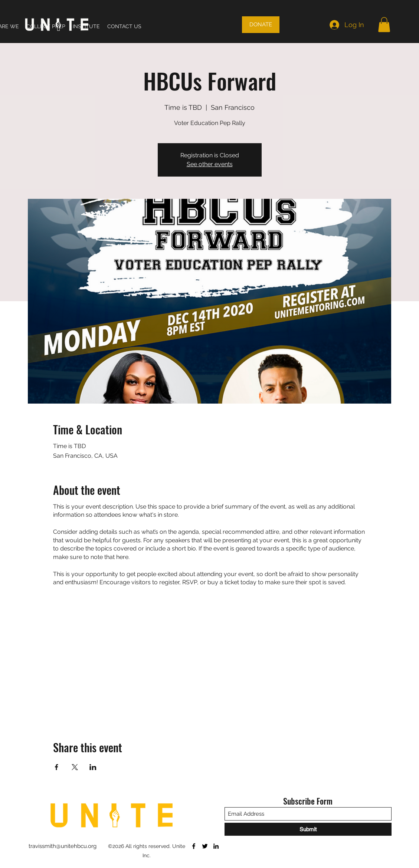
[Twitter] (205, 846)
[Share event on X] (75, 767)
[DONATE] (261, 25)
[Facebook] (194, 846)
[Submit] (308, 829)
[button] (384, 25)
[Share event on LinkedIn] (93, 767)
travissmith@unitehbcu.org (63, 846)
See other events (210, 164)
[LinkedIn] (216, 846)
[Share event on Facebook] (57, 767)
